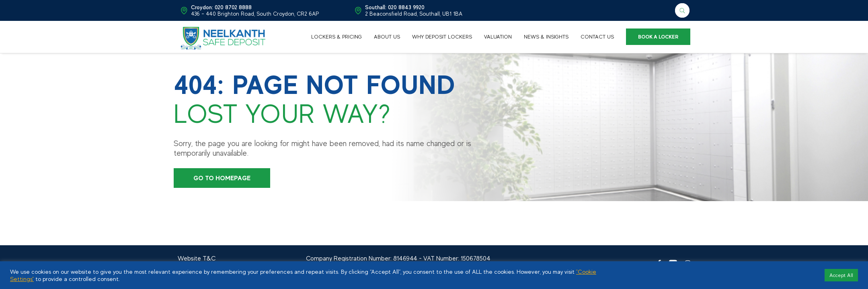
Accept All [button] (841, 275)
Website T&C (197, 258)
